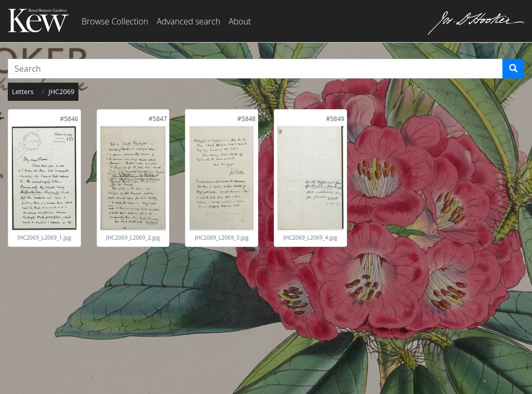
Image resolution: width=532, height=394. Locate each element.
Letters (23, 91)
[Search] (513, 69)
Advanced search (188, 21)
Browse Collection (115, 21)
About (240, 21)
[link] (69, 119)
